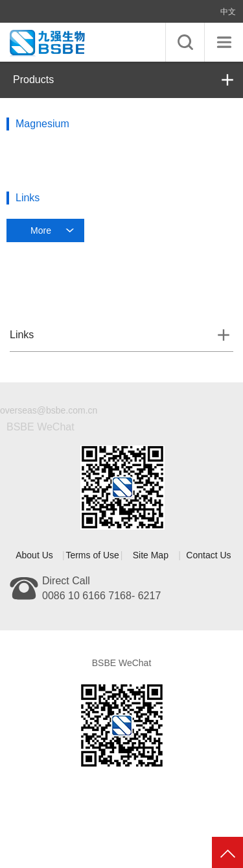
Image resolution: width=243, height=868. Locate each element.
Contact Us (208, 555)
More (41, 230)
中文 (228, 12)
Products (33, 80)
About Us (34, 555)
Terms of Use (92, 555)
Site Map (151, 555)
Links (22, 335)
